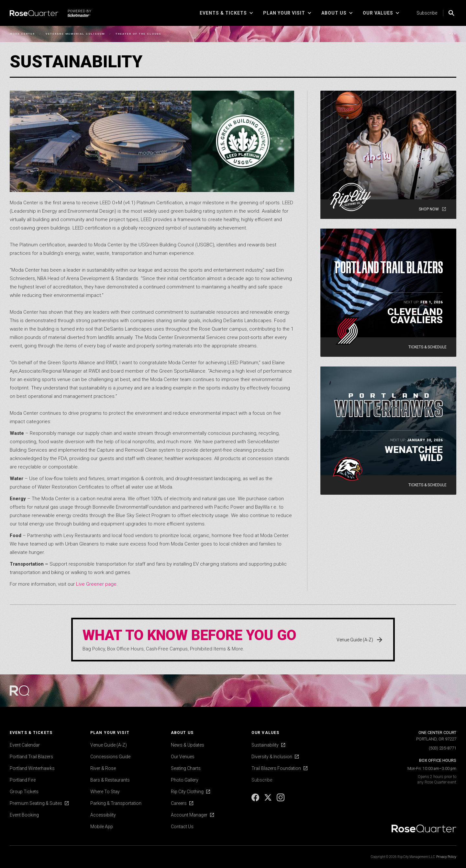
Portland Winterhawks (32, 768)
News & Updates (188, 745)
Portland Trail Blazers (31, 757)
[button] (227, 13)
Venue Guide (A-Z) (109, 745)
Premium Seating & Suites (36, 803)
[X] (268, 800)
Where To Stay (105, 792)
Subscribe (427, 13)
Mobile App (102, 827)
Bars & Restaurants (110, 780)
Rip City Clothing (187, 792)
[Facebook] (256, 800)
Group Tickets (24, 792)
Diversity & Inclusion (272, 757)
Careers (179, 803)
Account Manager (189, 815)
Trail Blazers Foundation (276, 768)
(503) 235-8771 (443, 748)
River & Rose (103, 768)
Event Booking (24, 815)
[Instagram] (281, 800)
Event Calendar (25, 745)
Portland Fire (23, 780)
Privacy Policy (446, 857)
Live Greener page (96, 584)
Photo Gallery (185, 780)
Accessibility (103, 815)
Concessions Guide (110, 757)
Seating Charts (186, 768)
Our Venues (183, 757)
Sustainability (265, 745)
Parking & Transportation (116, 803)
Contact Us (182, 827)
